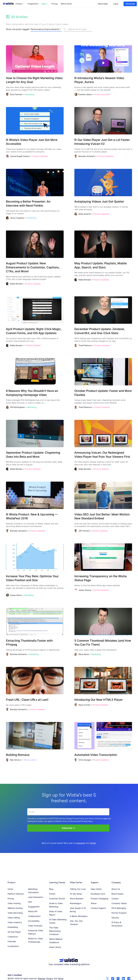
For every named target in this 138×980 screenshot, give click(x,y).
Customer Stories (57, 899)
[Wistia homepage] (7, 4)
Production (32, 218)
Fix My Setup (76, 894)
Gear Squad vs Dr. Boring (78, 910)
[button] (20, 4)
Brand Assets (117, 894)
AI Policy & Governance (117, 924)
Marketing (30, 94)
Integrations (33, 4)
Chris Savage (84, 760)
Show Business (77, 899)
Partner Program (119, 913)
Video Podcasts (35, 926)
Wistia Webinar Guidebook (56, 941)
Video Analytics (15, 922)
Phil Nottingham (17, 407)
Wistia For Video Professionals (36, 940)
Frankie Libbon (85, 94)
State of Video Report (56, 913)
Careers (115, 899)
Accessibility (34, 921)
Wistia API (33, 911)
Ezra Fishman (16, 94)
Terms (61, 978)
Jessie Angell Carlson (20, 156)
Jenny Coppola (17, 218)
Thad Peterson (85, 345)
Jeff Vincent (84, 531)
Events (52, 894)
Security (115, 918)
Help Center (96, 889)
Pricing (54, 4)
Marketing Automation (33, 891)
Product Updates (102, 94)
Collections (13, 937)
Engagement (34, 907)
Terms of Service (96, 818)
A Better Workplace (79, 916)
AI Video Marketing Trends (58, 921)
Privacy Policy (78, 818)
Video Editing (14, 918)
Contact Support (98, 908)
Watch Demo (66, 4)
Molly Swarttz (85, 214)
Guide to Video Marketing (56, 905)
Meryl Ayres (84, 654)
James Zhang (85, 590)
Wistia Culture (30, 760)
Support (95, 882)
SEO (30, 902)
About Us (116, 889)
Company (116, 882)
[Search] (78, 30)
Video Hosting (14, 903)
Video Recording (15, 913)
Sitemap (41, 978)
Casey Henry (16, 595)
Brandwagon (76, 903)
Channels (12, 941)
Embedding (13, 927)
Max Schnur (15, 760)
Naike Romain (16, 284)
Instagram (81, 843)
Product (12, 882)
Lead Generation (36, 897)
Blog (51, 889)
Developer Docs (98, 894)
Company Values (119, 903)
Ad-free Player (14, 932)
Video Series (76, 882)
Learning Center (57, 882)
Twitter (93, 843)
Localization (13, 946)
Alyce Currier (84, 705)
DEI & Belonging (119, 908)
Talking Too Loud (78, 889)
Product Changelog (100, 899)
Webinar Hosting (15, 908)
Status (94, 903)
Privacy (49, 978)
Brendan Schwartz (87, 156)
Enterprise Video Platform (36, 932)
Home (10, 889)
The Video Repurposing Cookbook (55, 931)
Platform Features (16, 894)
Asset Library (55, 947)
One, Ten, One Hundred (76, 923)
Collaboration (34, 916)
